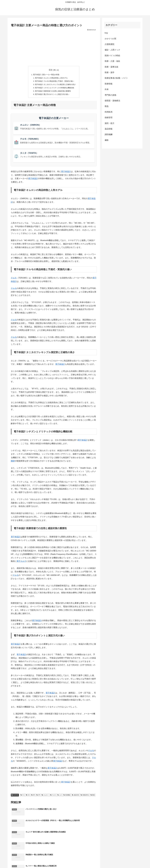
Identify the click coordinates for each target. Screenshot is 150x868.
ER (33, 796)
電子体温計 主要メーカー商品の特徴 (46, 75)
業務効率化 (85, 796)
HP (38, 796)
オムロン (45, 796)
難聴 (13, 462)
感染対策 (76, 796)
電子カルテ (21, 563)
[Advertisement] (54, 47)
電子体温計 (66, 173)
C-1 (22, 796)
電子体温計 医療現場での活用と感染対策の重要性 (53, 92)
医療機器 (67, 796)
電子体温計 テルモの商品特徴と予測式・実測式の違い (55, 82)
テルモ (14, 279)
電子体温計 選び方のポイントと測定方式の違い (52, 96)
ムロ (60, 796)
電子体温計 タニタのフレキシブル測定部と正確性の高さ (55, 85)
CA (28, 796)
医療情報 (15, 796)
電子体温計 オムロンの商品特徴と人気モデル (51, 78)
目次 (51, 70)
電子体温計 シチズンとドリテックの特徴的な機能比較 (55, 89)
